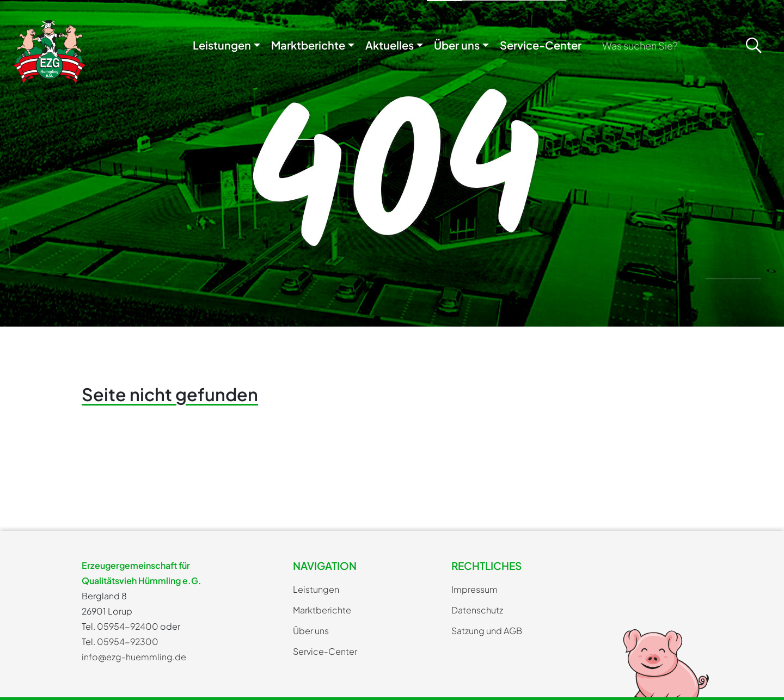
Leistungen (222, 45)
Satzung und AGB (487, 631)
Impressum (474, 589)
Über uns (457, 45)
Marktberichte (308, 45)
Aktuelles (390, 45)
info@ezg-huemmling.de (134, 657)
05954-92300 (128, 641)
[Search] (666, 45)
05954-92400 (128, 626)
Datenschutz (477, 610)
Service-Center (541, 45)
